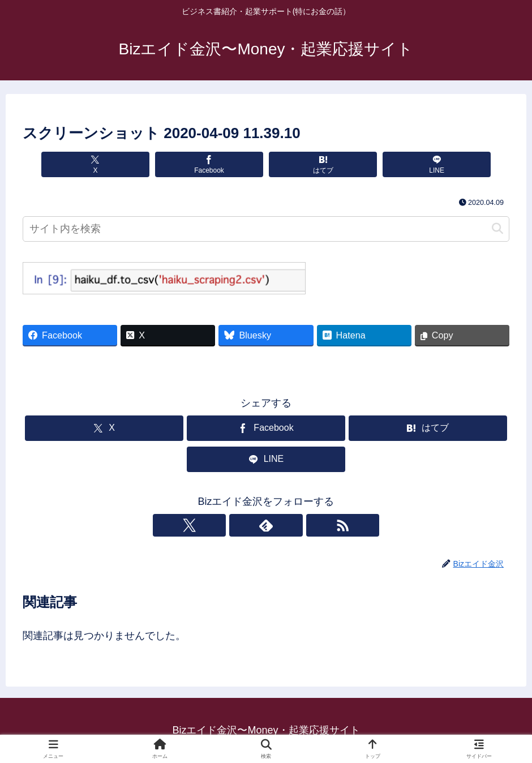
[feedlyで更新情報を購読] (266, 525)
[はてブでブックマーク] (315, 164)
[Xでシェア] (118, 164)
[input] (266, 229)
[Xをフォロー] (240, 525)
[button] (497, 229)
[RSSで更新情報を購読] (292, 525)
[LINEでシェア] (414, 164)
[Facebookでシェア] (216, 164)
